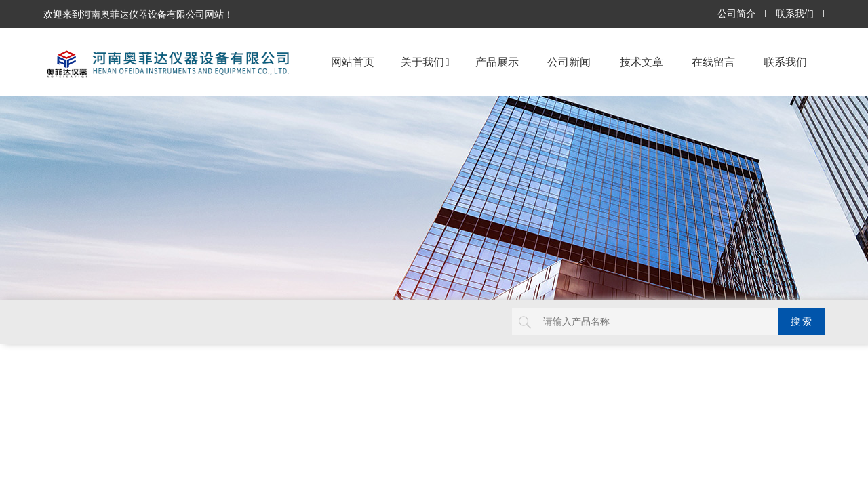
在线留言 (713, 62)
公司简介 (736, 14)
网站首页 (353, 62)
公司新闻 (569, 62)
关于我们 (425, 62)
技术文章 (642, 62)
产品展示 (497, 62)
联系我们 (795, 14)
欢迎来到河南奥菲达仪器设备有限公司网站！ (138, 14)
